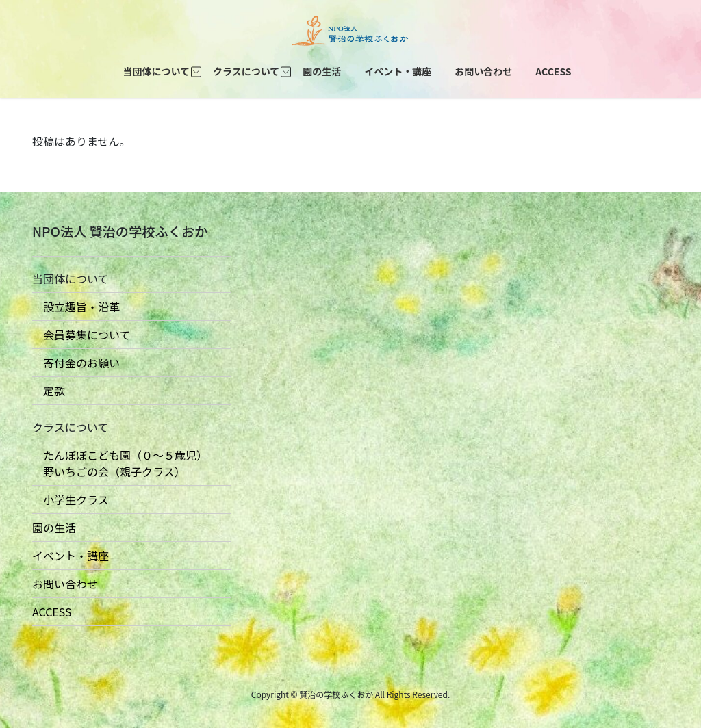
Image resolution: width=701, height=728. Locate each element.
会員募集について (81, 335)
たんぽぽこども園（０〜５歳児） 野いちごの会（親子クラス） (120, 463)
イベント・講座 (71, 556)
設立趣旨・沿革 (76, 307)
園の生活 (54, 528)
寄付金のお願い (76, 363)
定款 (49, 391)
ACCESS (52, 612)
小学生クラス (71, 499)
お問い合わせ (65, 584)
